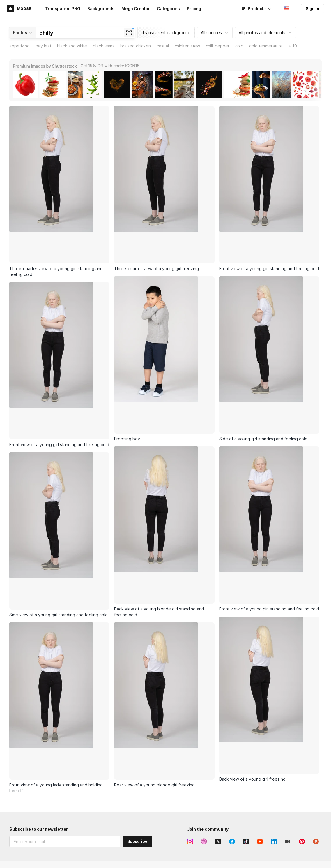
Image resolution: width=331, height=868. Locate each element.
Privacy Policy (43, 808)
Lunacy (151, 764)
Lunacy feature (221, 784)
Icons (86, 764)
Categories (168, 9)
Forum (213, 841)
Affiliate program (25, 784)
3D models (91, 803)
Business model (285, 774)
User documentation (226, 861)
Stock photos (94, 784)
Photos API (154, 861)
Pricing (194, 9)
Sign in (313, 9)
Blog (274, 784)
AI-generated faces (99, 813)
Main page (19, 764)
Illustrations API (158, 851)
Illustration (217, 774)
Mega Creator (136, 9)
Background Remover (101, 861)
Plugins (151, 793)
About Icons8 (282, 764)
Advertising (20, 774)
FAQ (211, 851)
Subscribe (137, 719)
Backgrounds (101, 9)
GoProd (151, 784)
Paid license (281, 851)
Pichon (150, 774)
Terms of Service (32, 814)
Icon (211, 764)
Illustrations (92, 774)
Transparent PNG (63, 9)
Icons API (153, 841)
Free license (282, 841)
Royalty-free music (99, 793)
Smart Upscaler (95, 851)
